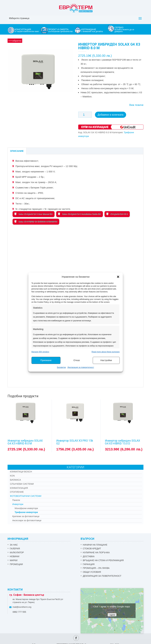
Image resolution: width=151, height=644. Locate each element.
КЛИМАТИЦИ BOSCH (21, 472)
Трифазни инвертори (26, 512)
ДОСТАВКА (89, 556)
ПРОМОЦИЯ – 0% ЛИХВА (96, 568)
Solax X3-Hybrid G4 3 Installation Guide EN (79, 214)
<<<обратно (15, 41)
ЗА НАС (14, 545)
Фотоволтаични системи (26, 496)
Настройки (106, 360)
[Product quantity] (85, 115)
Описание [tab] (17, 151)
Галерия (15, 549)
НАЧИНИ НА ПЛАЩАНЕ (95, 545)
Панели (16, 500)
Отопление (17, 492)
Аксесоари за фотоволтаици (27, 520)
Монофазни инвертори (26, 508)
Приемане (46, 360)
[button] (118, 277)
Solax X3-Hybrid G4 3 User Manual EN (33, 214)
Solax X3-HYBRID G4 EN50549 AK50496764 (36, 221)
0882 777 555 (19, 612)
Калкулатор (17, 552)
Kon (12, 476)
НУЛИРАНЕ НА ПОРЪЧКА (96, 552)
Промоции (16, 564)
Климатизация (19, 488)
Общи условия (92, 572)
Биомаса (15, 480)
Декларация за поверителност (81, 367)
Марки (14, 560)
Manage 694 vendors (40, 352)
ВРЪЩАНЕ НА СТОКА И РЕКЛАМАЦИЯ (103, 560)
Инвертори (18, 504)
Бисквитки (61, 367)
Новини (15, 556)
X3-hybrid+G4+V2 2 (117, 214)
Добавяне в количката (111, 115)
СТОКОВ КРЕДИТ (92, 549)
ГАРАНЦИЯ (89, 564)
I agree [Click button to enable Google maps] (112, 615)
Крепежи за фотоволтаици (26, 516)
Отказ (77, 360)
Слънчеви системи (22, 484)
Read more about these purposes (105, 352)
